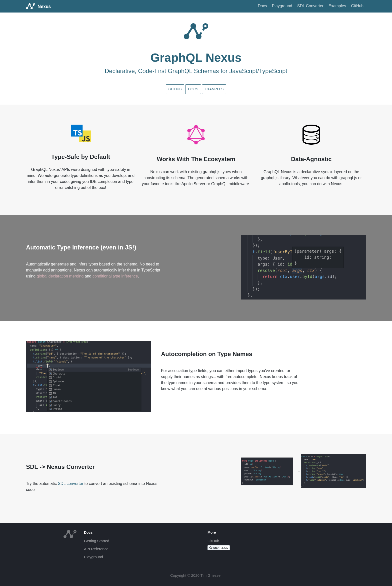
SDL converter (70, 484)
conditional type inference (115, 276)
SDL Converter (310, 6)
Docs (262, 6)
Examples (337, 6)
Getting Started (97, 541)
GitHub (357, 6)
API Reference (96, 549)
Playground (282, 6)
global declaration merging (60, 276)
